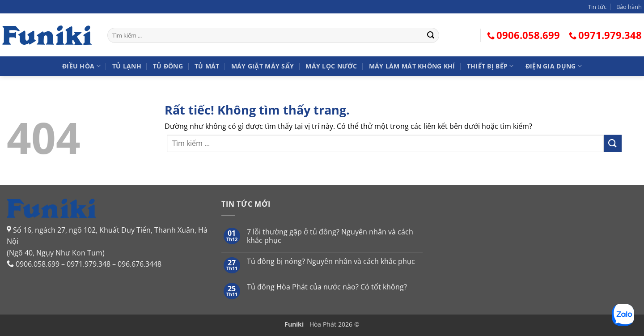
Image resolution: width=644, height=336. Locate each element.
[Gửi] (431, 35)
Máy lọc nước (331, 66)
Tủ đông (168, 66)
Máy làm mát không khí (412, 66)
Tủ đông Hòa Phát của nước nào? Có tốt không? (327, 287)
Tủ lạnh (127, 66)
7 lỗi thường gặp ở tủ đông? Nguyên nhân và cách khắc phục (330, 236)
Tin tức (597, 7)
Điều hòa (81, 66)
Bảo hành (629, 7)
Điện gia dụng (554, 66)
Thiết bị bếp (490, 66)
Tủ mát (207, 66)
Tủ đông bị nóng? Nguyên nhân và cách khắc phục (331, 262)
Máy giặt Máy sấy (263, 66)
